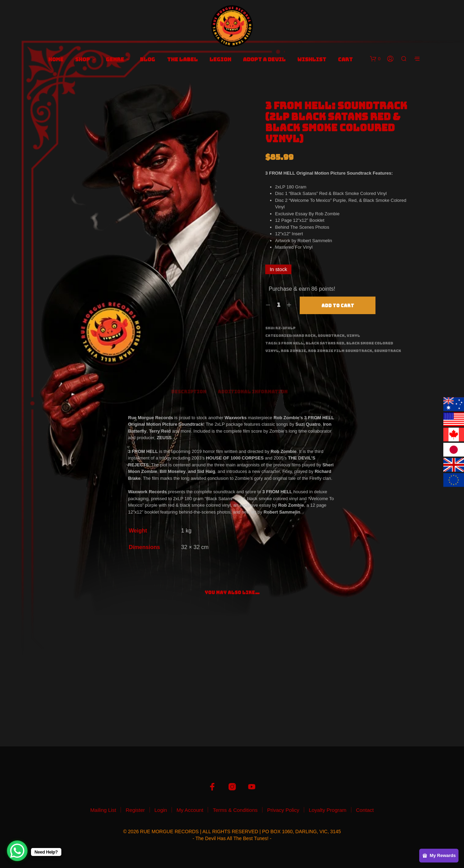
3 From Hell (291, 343)
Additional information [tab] (253, 392)
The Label (182, 60)
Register (135, 810)
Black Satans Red (325, 343)
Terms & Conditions (235, 810)
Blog (147, 60)
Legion (220, 60)
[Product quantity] (279, 305)
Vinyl (353, 336)
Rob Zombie (293, 351)
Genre (115, 60)
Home (56, 60)
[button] (375, 59)
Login (161, 810)
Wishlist (312, 60)
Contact (365, 810)
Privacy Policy (283, 810)
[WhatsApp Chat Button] (17, 851)
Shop (83, 60)
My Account (190, 810)
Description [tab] (189, 392)
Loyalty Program (327, 810)
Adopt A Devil (264, 60)
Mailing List (103, 810)
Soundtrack (331, 336)
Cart (345, 60)
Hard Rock (304, 336)
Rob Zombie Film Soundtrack (340, 351)
